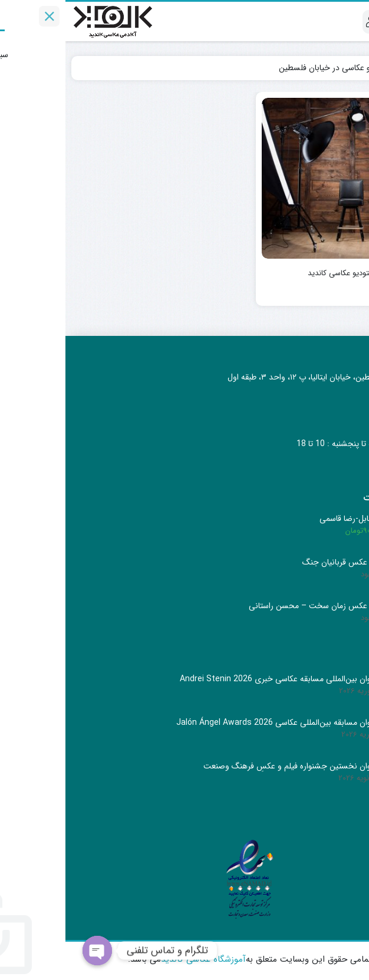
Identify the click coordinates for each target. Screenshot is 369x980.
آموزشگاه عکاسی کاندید (138, 959)
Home (346, 68)
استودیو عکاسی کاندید (277, 273)
